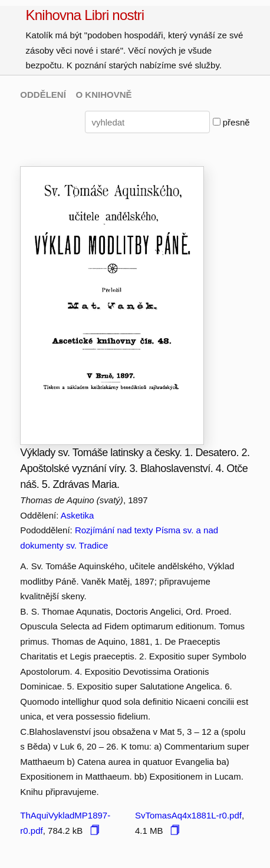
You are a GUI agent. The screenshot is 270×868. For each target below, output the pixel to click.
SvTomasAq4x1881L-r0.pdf (188, 815)
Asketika (78, 515)
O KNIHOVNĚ (104, 95)
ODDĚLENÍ (43, 95)
